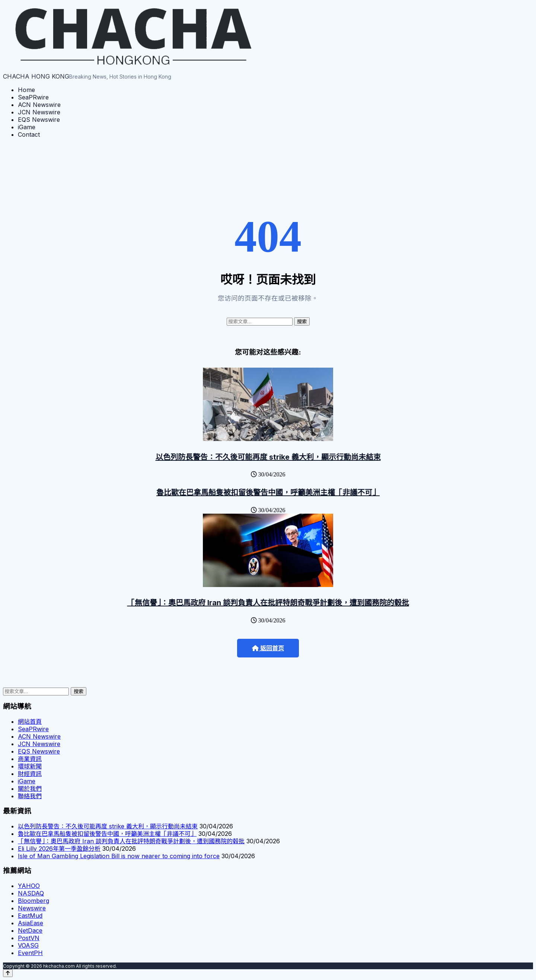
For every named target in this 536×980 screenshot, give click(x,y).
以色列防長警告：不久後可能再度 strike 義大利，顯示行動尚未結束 (268, 457)
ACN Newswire (39, 105)
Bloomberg (33, 901)
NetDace (30, 930)
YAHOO (29, 886)
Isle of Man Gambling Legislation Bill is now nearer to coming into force (119, 856)
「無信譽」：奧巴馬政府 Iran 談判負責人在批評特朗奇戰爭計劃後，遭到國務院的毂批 (268, 603)
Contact (29, 134)
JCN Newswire (39, 112)
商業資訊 (30, 759)
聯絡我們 (30, 796)
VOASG (28, 945)
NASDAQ (31, 893)
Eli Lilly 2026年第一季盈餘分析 (59, 849)
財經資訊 (30, 774)
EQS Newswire (39, 120)
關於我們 (30, 789)
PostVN (29, 938)
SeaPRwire (33, 97)
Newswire (32, 908)
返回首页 (268, 648)
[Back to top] (8, 973)
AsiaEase (31, 923)
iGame (27, 127)
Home (26, 90)
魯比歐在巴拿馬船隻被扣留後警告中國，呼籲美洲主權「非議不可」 (268, 492)
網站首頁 (30, 721)
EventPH (30, 953)
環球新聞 (30, 766)
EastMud (30, 916)
